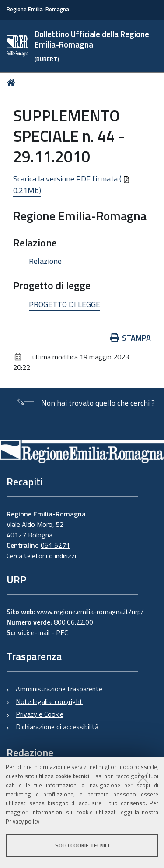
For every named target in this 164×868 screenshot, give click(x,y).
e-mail (40, 632)
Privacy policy (23, 821)
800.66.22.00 (73, 622)
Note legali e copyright (49, 701)
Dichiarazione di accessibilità (57, 727)
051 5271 (55, 545)
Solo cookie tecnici (82, 845)
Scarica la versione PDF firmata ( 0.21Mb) (72, 185)
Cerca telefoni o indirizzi (41, 556)
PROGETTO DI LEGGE (65, 304)
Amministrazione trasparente (59, 689)
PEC (62, 632)
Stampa (131, 338)
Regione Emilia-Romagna (38, 9)
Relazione (45, 261)
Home (12, 83)
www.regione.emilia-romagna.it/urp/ (90, 612)
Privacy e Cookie (40, 714)
